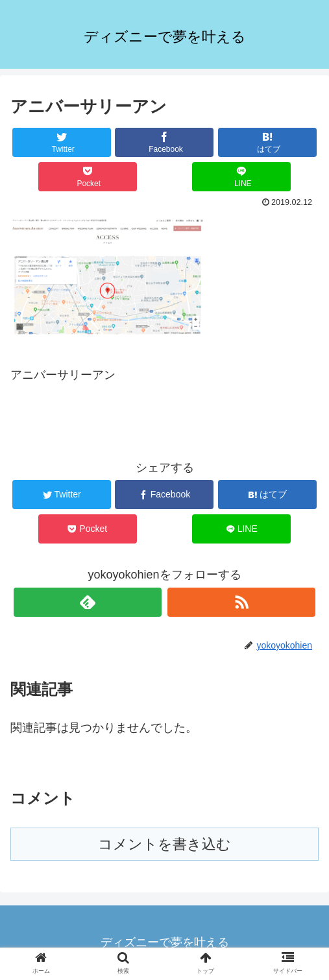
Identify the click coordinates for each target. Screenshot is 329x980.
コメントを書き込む (164, 844)
